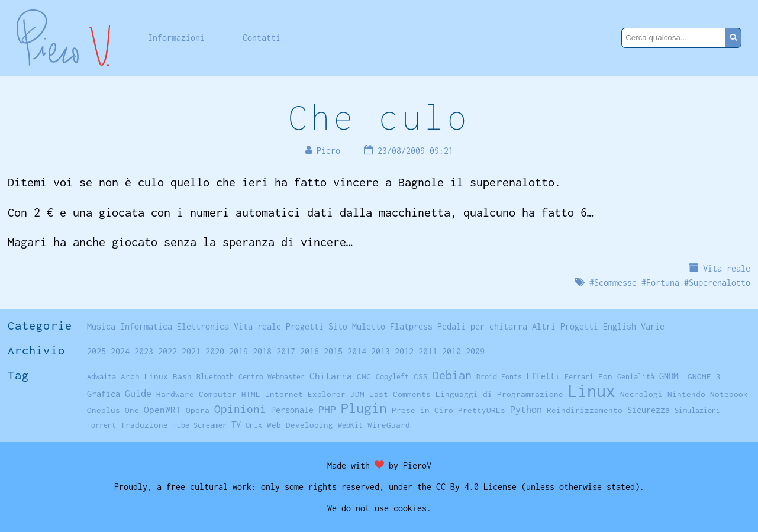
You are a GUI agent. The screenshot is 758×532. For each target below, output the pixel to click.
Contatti (262, 38)
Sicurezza (649, 410)
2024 (120, 351)
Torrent (101, 425)
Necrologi (641, 394)
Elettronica (203, 326)
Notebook (729, 394)
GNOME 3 (704, 376)
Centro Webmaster (272, 377)
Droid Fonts (499, 377)
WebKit (350, 425)
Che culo (379, 117)
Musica (101, 326)
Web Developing (300, 425)
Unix (254, 425)
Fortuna (663, 283)
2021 (191, 351)
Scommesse (615, 283)
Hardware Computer (196, 394)
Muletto (369, 326)
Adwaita (101, 377)
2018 (262, 351)
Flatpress (411, 326)
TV (236, 425)
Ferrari (579, 377)
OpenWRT (162, 410)
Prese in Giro (422, 410)
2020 (215, 351)
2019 (238, 351)
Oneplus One (113, 410)
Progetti (305, 326)
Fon (605, 376)
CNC (364, 376)
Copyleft (392, 377)
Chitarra (331, 376)
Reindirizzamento (585, 410)
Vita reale (727, 268)
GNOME (671, 376)
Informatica (146, 326)
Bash (182, 376)
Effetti (543, 376)
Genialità (636, 377)
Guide (138, 394)
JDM (357, 394)
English (620, 326)
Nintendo (686, 394)
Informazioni (176, 38)
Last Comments (400, 394)
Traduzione (144, 425)
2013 (380, 351)
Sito (338, 326)
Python (526, 410)
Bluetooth (215, 377)
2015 (333, 351)
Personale (292, 410)
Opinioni (240, 409)
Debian (452, 375)
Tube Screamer (200, 425)
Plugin (364, 408)
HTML (251, 394)
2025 (96, 351)
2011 (428, 351)
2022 (167, 351)
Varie (653, 326)
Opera (198, 410)
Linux (592, 391)
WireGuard (389, 425)
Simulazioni (697, 410)
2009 (475, 351)
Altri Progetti (565, 326)
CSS (421, 376)
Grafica (104, 394)
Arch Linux (144, 376)
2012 (404, 351)
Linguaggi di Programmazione (499, 394)
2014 (357, 351)
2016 (309, 351)
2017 (286, 351)
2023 (144, 351)
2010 (451, 351)
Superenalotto (720, 283)
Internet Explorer (305, 394)
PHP (327, 409)
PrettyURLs (482, 410)
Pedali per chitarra (482, 326)
